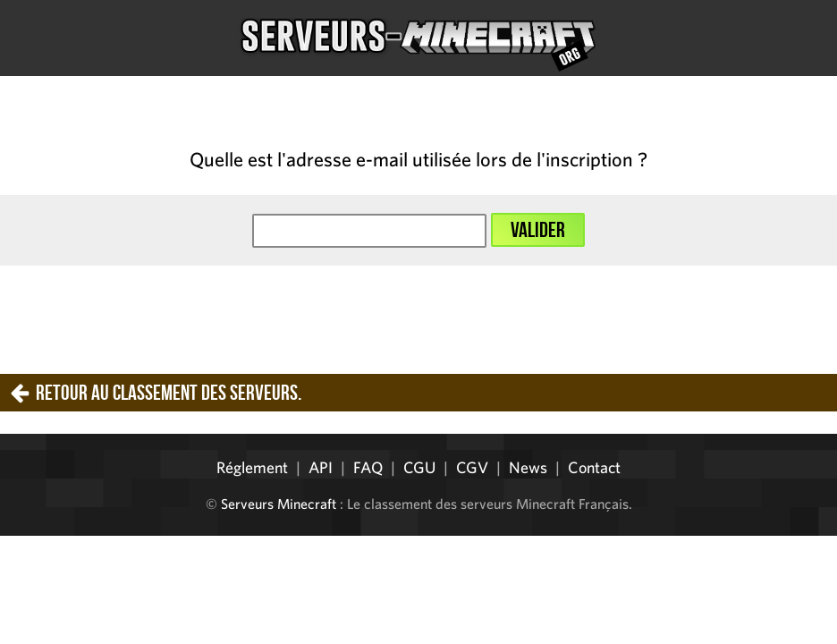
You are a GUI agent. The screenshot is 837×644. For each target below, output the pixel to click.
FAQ (368, 467)
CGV (472, 467)
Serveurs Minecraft (279, 504)
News (528, 467)
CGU (419, 467)
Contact (594, 467)
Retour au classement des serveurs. (169, 393)
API (321, 467)
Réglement (252, 467)
